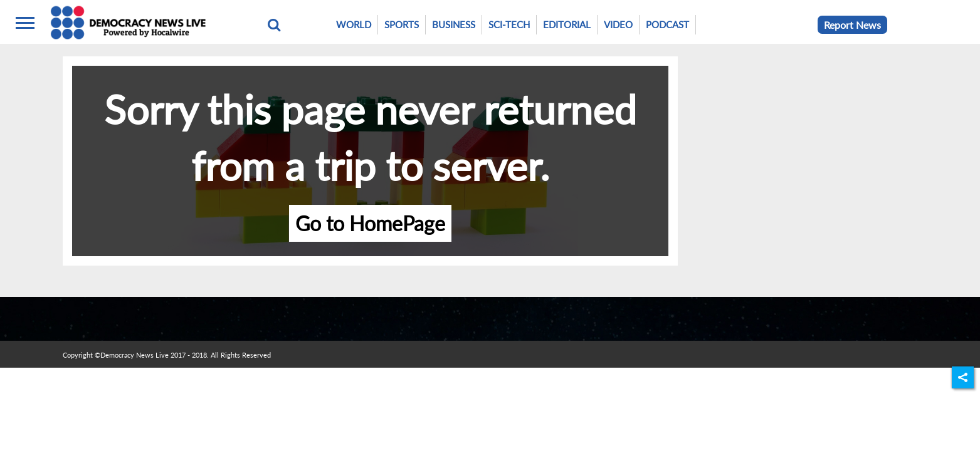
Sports (402, 24)
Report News (852, 25)
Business (454, 24)
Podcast (667, 24)
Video (618, 24)
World (354, 24)
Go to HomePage (370, 223)
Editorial (567, 24)
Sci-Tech (509, 24)
